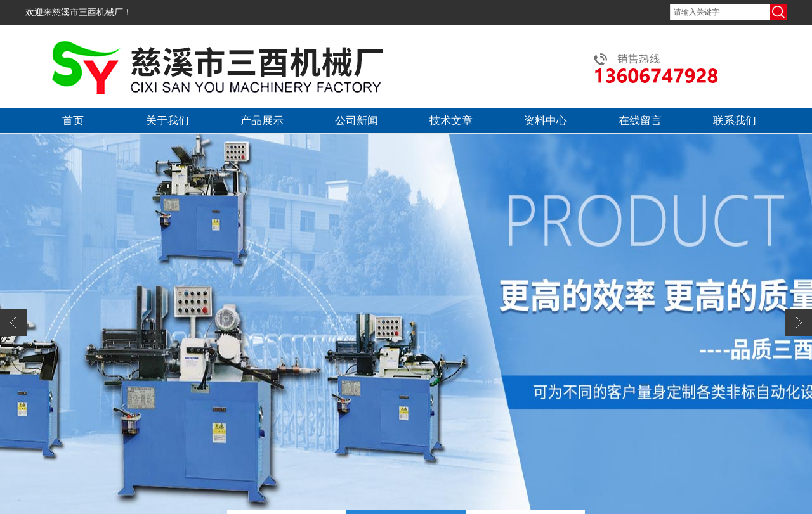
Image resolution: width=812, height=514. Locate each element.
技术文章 (451, 121)
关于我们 (167, 121)
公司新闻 (357, 121)
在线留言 (640, 121)
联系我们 (735, 121)
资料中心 (546, 121)
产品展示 (262, 121)
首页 (73, 121)
